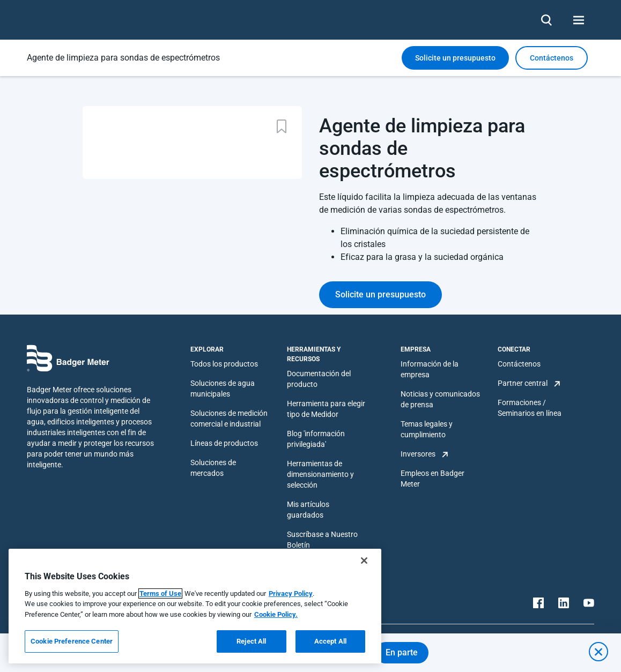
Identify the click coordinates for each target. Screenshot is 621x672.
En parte (402, 652)
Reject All (251, 641)
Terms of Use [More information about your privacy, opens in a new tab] (160, 593)
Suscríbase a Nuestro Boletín (322, 540)
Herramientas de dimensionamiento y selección (320, 474)
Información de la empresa (430, 369)
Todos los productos (224, 364)
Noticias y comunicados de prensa (440, 399)
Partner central (523, 383)
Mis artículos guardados (308, 510)
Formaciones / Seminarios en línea (530, 408)
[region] (195, 606)
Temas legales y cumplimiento (427, 429)
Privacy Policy (291, 593)
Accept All (330, 641)
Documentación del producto (319, 379)
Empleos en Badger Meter (433, 479)
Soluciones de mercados (213, 468)
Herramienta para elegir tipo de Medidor (326, 409)
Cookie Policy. (276, 614)
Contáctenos (519, 364)
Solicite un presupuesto (455, 58)
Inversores (418, 454)
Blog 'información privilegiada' (316, 439)
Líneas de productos (224, 443)
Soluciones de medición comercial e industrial (229, 419)
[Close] (364, 561)
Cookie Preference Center (72, 641)
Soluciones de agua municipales (223, 389)
